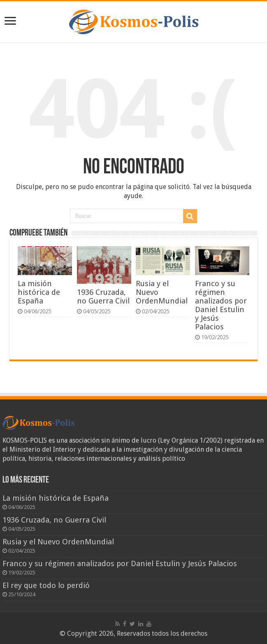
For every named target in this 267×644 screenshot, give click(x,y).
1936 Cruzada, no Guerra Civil (103, 296)
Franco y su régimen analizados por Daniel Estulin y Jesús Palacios (221, 305)
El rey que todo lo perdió (46, 585)
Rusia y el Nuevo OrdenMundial (58, 542)
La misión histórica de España (39, 292)
